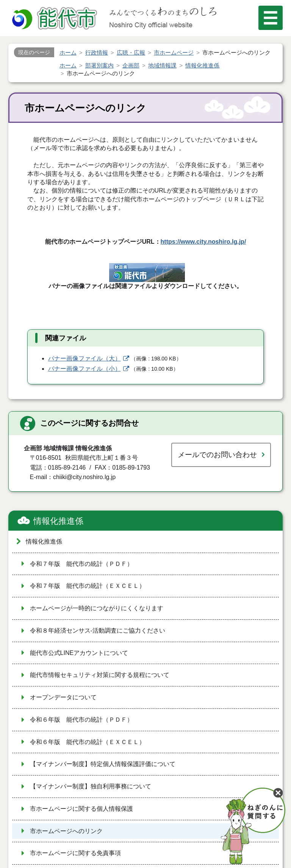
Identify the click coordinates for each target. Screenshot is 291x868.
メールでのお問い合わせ (217, 455)
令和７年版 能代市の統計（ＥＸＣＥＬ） (88, 586)
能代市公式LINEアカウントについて (79, 653)
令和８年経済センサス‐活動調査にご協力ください (98, 631)
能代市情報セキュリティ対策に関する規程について (100, 675)
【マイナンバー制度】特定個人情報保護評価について (103, 764)
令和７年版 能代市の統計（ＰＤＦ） (81, 564)
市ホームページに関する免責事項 (75, 853)
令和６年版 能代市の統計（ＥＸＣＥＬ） (88, 742)
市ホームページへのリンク (66, 831)
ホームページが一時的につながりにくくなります (97, 608)
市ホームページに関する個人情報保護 (81, 809)
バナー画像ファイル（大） (84, 358)
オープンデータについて (63, 697)
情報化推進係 (58, 521)
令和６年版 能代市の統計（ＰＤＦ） (81, 720)
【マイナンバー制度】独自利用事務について (91, 786)
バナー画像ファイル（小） (84, 369)
